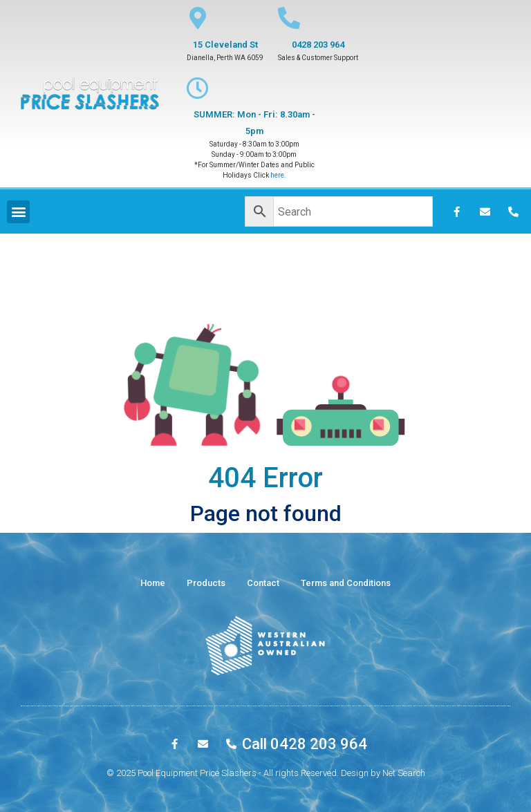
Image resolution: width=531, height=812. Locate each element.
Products (206, 583)
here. (278, 175)
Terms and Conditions (346, 583)
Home (153, 583)
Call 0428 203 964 (305, 744)
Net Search (404, 773)
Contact (263, 583)
